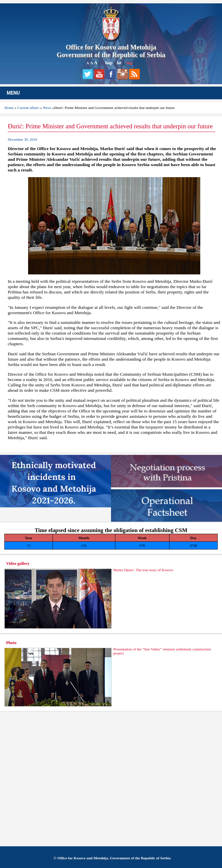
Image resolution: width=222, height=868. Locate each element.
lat (119, 63)
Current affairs (28, 108)
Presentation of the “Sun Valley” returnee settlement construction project (162, 651)
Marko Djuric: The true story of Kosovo (143, 570)
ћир (109, 63)
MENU (13, 93)
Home (9, 108)
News (47, 108)
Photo (11, 643)
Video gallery (18, 564)
